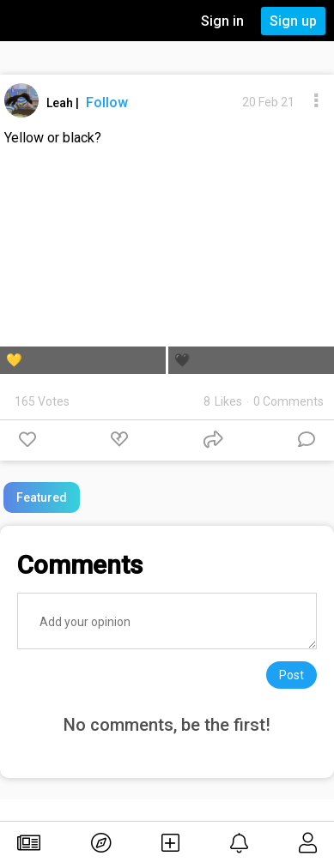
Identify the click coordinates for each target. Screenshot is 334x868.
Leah (61, 103)
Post (291, 675)
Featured (42, 497)
